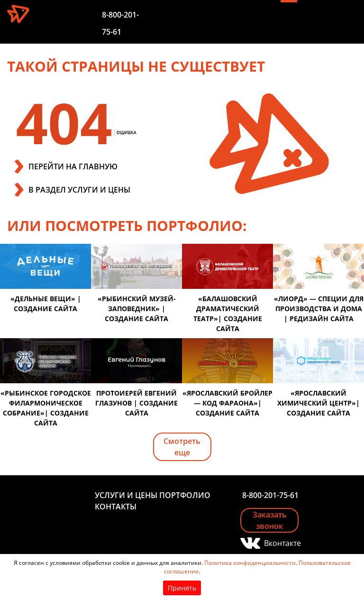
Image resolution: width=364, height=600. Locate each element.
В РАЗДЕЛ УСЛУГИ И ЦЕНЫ (79, 190)
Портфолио (185, 495)
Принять (182, 588)
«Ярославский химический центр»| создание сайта (318, 403)
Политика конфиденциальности (250, 563)
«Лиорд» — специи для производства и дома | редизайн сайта (319, 309)
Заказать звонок (270, 520)
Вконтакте (281, 543)
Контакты (116, 507)
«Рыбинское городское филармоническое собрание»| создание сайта (46, 408)
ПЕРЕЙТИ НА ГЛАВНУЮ (73, 166)
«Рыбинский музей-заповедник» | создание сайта (137, 309)
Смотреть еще (182, 447)
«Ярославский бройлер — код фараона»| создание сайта (227, 403)
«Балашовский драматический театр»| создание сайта (228, 314)
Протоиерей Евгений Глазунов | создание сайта (136, 403)
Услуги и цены (126, 495)
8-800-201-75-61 (270, 495)
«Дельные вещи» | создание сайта (46, 304)
